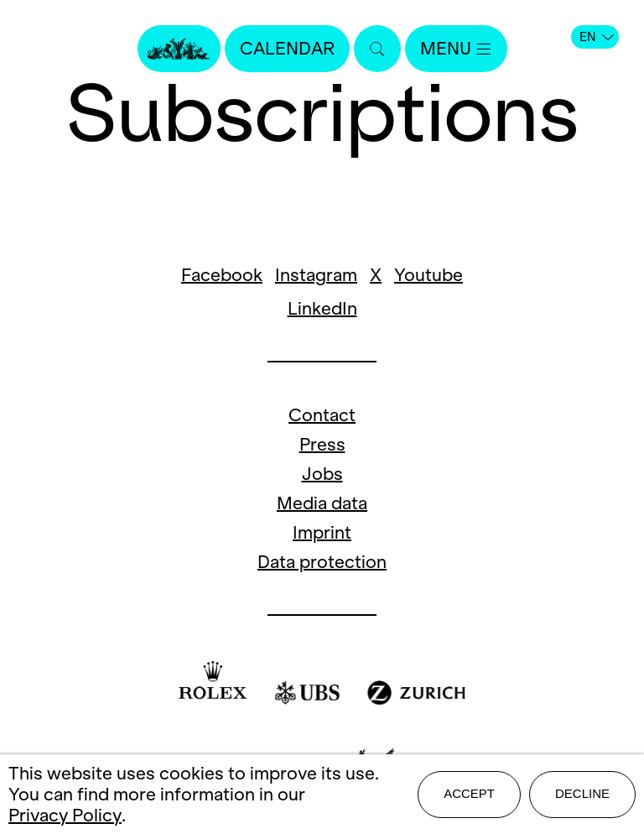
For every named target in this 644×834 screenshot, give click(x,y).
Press (322, 444)
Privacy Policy (65, 815)
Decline (582, 793)
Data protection (322, 562)
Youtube (428, 275)
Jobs (322, 474)
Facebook (222, 275)
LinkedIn (322, 308)
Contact (322, 415)
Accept (469, 793)
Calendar (287, 48)
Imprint (322, 532)
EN (597, 37)
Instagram (316, 275)
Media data (322, 503)
